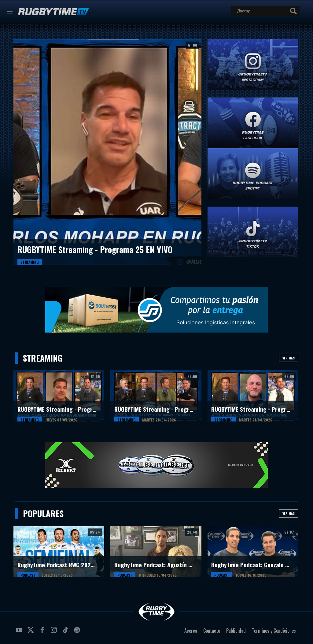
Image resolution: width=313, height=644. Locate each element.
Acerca (191, 631)
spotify (78, 632)
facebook (43, 632)
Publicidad (236, 631)
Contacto (212, 631)
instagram (55, 632)
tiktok (66, 632)
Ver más (289, 358)
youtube (20, 632)
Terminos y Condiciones (274, 631)
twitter (31, 632)
